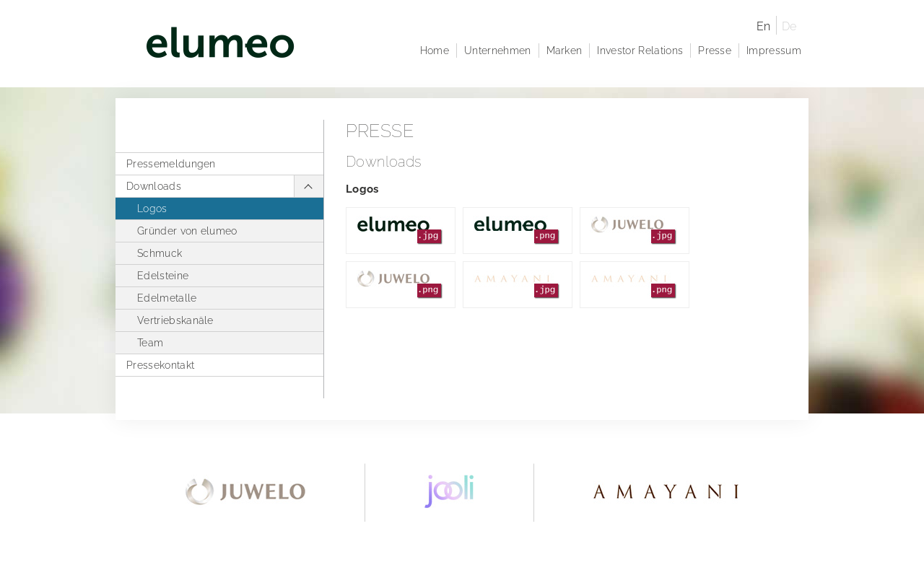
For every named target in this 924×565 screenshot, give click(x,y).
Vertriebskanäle (175, 320)
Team (150, 343)
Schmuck (160, 253)
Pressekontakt (160, 365)
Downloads (154, 186)
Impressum (774, 51)
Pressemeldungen (171, 164)
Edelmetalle (167, 298)
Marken (565, 51)
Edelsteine (163, 276)
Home (435, 51)
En (764, 26)
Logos (152, 209)
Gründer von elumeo (187, 231)
